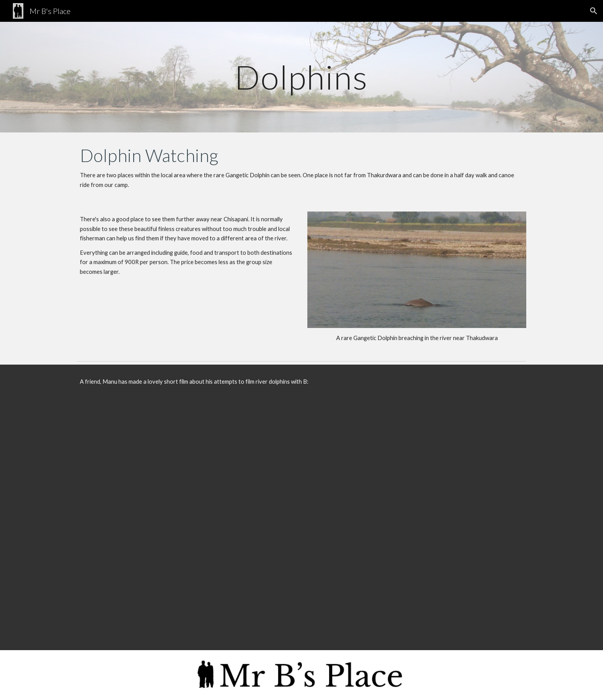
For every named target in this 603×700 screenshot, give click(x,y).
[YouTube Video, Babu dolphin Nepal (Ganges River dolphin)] (301, 525)
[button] (594, 11)
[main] (301, 77)
